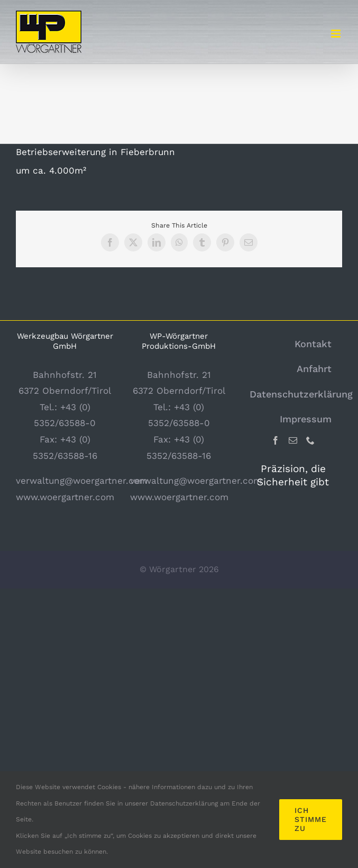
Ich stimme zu (311, 819)
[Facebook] (276, 440)
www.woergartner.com (65, 497)
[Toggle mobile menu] (337, 34)
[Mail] (293, 440)
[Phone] (310, 440)
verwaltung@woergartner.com (82, 481)
